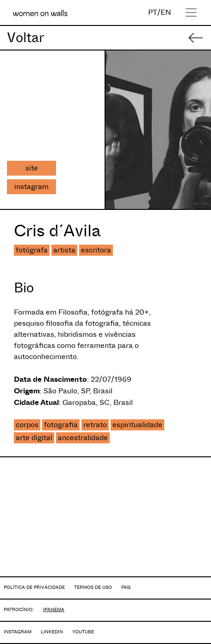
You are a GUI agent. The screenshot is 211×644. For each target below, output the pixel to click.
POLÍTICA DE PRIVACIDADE (34, 587)
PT (153, 12)
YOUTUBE (83, 632)
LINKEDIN (52, 632)
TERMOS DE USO (93, 587)
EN (166, 12)
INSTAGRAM (18, 632)
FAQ (126, 587)
